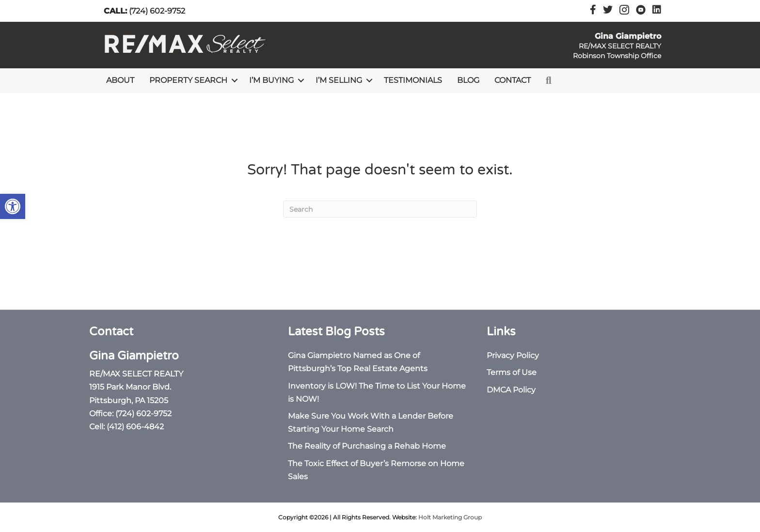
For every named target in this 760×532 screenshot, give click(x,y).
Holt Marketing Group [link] (450, 517)
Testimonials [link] (413, 80)
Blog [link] (468, 80)
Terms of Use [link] (512, 372)
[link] (13, 206)
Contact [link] (513, 80)
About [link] (120, 80)
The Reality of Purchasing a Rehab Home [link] (367, 446)
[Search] (380, 209)
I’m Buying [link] (271, 80)
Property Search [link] (188, 80)
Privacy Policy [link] (513, 355)
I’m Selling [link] (339, 80)
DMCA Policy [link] (511, 390)
